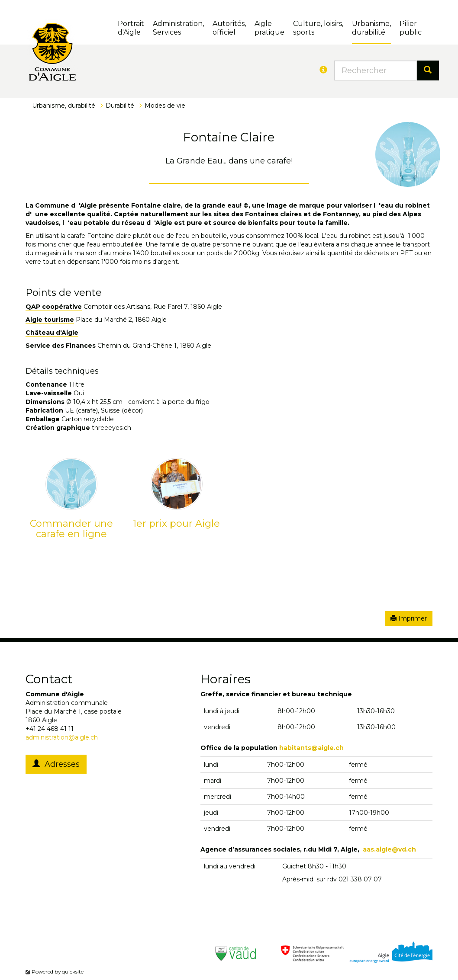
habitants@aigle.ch (311, 748)
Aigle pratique (269, 28)
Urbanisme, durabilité (371, 28)
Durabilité (120, 106)
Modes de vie (165, 106)
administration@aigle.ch (62, 737)
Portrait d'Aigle (131, 28)
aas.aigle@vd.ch (389, 849)
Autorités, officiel (229, 28)
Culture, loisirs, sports (318, 28)
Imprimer (409, 618)
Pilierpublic (411, 28)
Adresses (56, 764)
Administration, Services (178, 28)
